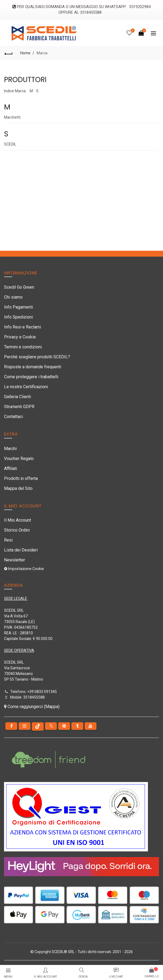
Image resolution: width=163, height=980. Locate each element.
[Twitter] (51, 726)
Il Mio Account (18, 520)
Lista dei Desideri (21, 550)
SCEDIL (10, 144)
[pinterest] (64, 726)
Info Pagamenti (18, 307)
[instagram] (25, 726)
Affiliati (11, 468)
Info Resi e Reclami (22, 327)
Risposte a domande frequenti (33, 367)
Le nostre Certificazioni (26, 387)
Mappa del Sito (18, 488)
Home (25, 53)
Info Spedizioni (18, 317)
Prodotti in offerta (21, 478)
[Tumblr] (77, 726)
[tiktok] (38, 726)
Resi (8, 540)
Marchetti (12, 117)
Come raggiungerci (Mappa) (32, 707)
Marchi (10, 449)
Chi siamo (13, 297)
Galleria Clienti (18, 397)
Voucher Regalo (19, 459)
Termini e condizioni (23, 347)
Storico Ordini (17, 530)
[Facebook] (11, 726)
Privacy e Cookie (20, 337)
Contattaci (13, 417)
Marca (42, 53)
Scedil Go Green (19, 287)
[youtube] (91, 726)
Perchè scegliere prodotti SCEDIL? (37, 357)
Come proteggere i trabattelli (31, 377)
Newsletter (15, 560)
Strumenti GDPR (19, 407)
